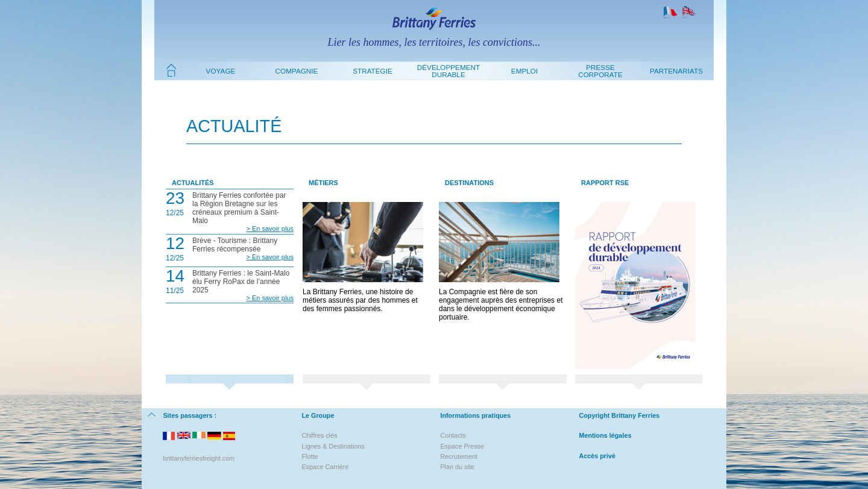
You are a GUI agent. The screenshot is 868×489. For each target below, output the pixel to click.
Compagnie (297, 71)
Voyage (221, 71)
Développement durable (448, 71)
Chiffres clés (319, 435)
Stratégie (373, 71)
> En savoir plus (270, 229)
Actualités (193, 183)
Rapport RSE (605, 183)
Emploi (524, 71)
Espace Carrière (325, 467)
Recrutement (459, 456)
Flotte (310, 456)
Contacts (453, 435)
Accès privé (597, 456)
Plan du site (457, 467)
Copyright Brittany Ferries (619, 415)
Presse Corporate (600, 71)
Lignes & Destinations (333, 446)
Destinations (469, 183)
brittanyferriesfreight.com (199, 458)
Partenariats (676, 71)
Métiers (323, 183)
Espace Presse (462, 446)
